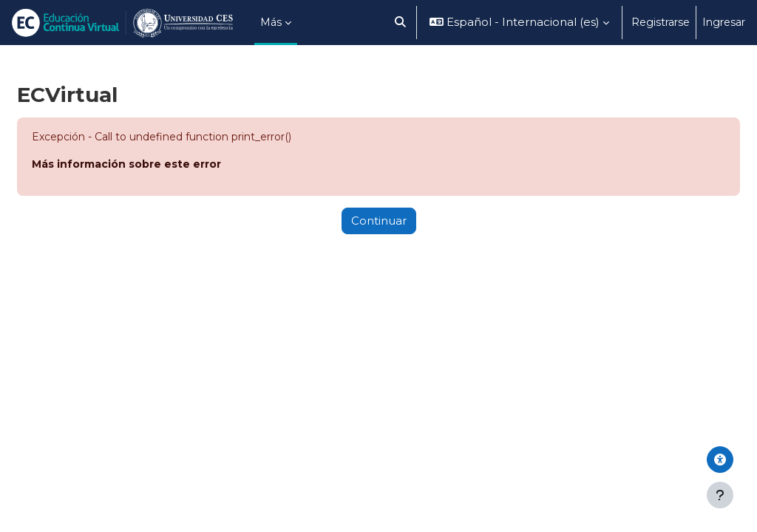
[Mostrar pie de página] (720, 495)
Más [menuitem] (271, 22)
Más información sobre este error (126, 164)
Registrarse (661, 22)
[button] (400, 23)
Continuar (379, 221)
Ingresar (724, 22)
